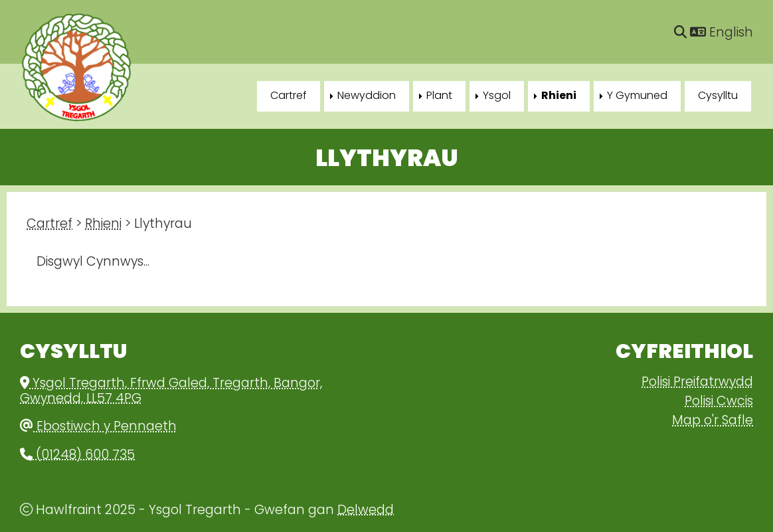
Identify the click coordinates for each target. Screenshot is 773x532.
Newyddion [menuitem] (367, 96)
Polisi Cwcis (719, 402)
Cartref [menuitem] (289, 96)
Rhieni (103, 225)
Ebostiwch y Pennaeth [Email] (98, 427)
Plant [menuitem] (439, 96)
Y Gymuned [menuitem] (637, 96)
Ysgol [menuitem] (497, 96)
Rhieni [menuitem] (559, 96)
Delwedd (366, 511)
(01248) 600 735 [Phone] (77, 456)
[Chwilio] (680, 34)
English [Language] (722, 34)
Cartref (49, 225)
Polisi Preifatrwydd (697, 383)
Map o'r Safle (713, 421)
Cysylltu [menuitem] (718, 96)
